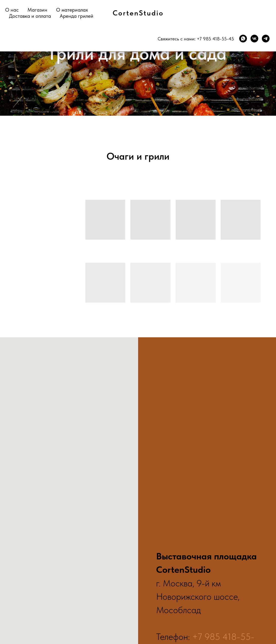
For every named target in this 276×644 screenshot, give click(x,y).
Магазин (37, 10)
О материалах (72, 10)
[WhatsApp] (243, 39)
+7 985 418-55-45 (215, 39)
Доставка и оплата (30, 16)
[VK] (254, 39)
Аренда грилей (77, 16)
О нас (12, 10)
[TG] (266, 39)
